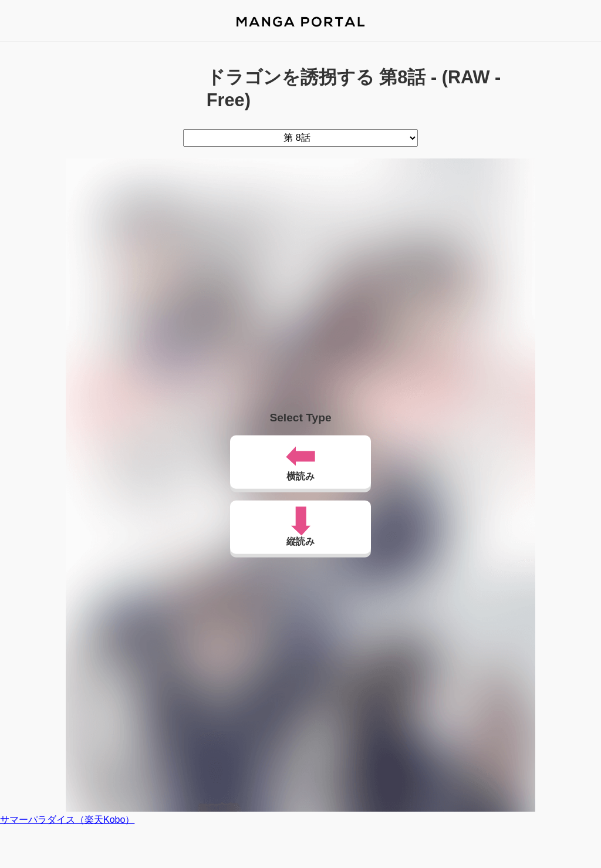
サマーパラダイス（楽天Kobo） (67, 820)
